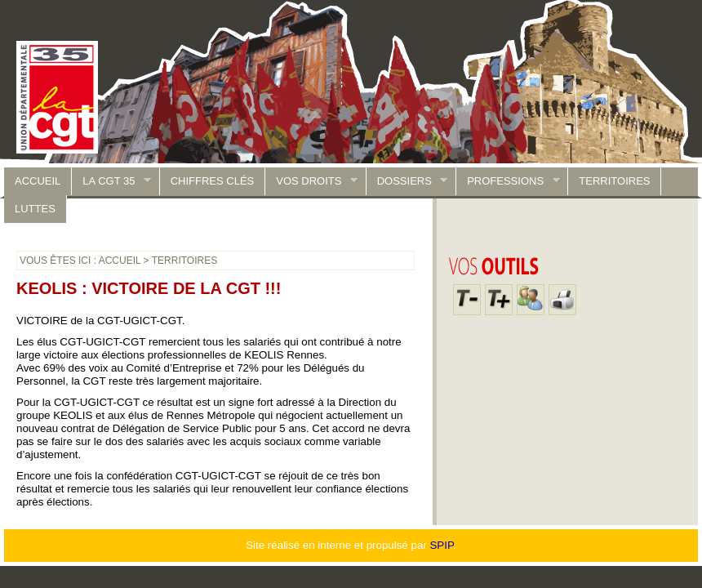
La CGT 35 (111, 181)
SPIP (441, 545)
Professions (508, 181)
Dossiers (407, 181)
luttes (35, 209)
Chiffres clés (213, 181)
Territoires (614, 181)
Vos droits (311, 181)
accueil (38, 181)
